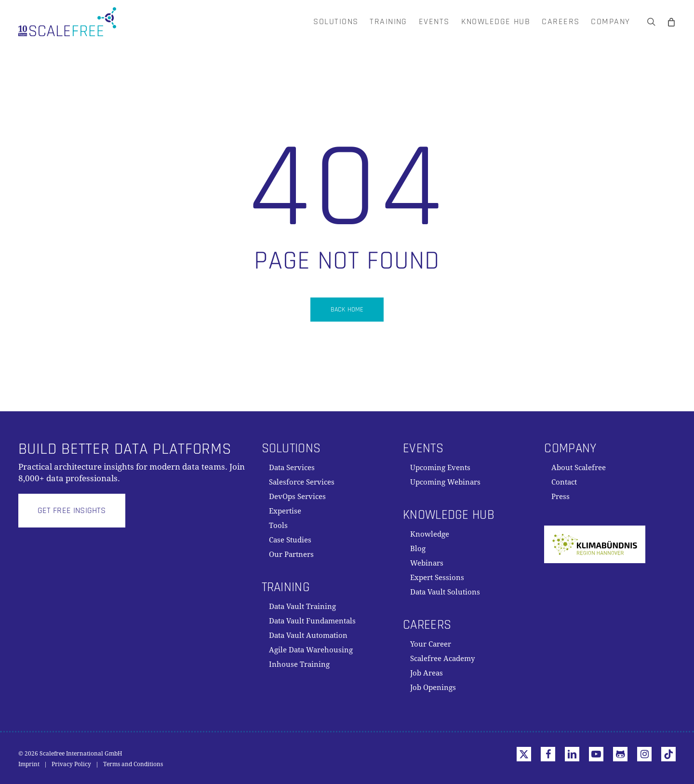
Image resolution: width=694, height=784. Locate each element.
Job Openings (433, 688)
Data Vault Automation (308, 635)
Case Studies (290, 540)
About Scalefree (579, 468)
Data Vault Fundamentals (312, 621)
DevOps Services (297, 497)
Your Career (431, 644)
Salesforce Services (302, 482)
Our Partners (291, 554)
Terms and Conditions (133, 764)
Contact (564, 482)
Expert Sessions (437, 578)
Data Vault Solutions (445, 592)
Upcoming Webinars (445, 482)
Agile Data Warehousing (311, 650)
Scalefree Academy (442, 659)
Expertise (285, 511)
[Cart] (671, 22)
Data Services (292, 468)
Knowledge (430, 534)
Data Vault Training (302, 607)
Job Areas (427, 673)
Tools (278, 526)
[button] (72, 511)
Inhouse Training (299, 664)
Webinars (427, 563)
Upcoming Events (440, 468)
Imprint (29, 764)
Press (561, 497)
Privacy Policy (71, 764)
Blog (418, 549)
